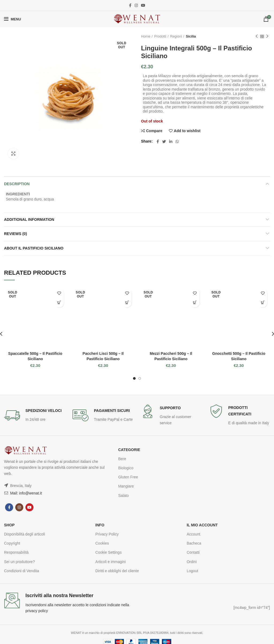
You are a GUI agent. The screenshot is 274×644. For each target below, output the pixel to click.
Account (194, 534)
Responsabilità (16, 552)
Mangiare (126, 486)
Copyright (12, 543)
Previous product (257, 36)
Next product (267, 36)
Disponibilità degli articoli (24, 534)
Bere (122, 459)
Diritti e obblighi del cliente (117, 571)
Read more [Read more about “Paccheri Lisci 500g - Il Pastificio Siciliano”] (127, 303)
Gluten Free (128, 477)
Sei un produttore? (19, 562)
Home (146, 36)
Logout (193, 571)
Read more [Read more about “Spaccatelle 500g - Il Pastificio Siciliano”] (59, 303)
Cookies (102, 543)
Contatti (193, 552)
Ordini (192, 562)
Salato (124, 496)
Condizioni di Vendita (22, 571)
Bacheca (194, 543)
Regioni (176, 36)
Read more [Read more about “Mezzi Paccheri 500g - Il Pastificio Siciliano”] (195, 303)
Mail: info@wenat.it (25, 493)
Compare (154, 131)
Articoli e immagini (111, 562)
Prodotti (160, 36)
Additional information (29, 219)
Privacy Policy (107, 534)
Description (17, 184)
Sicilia (191, 36)
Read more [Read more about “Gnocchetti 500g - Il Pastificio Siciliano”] (263, 303)
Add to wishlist (187, 131)
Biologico (126, 468)
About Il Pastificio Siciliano (34, 248)
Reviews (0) (16, 234)
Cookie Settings (108, 552)
